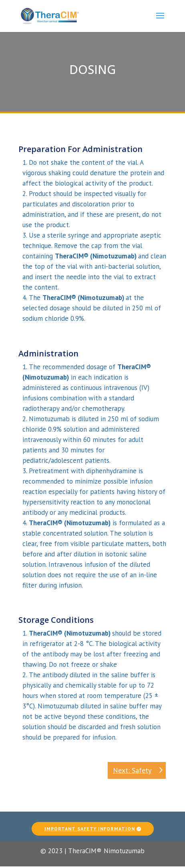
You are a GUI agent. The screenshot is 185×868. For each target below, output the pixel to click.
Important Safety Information (90, 825)
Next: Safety (132, 770)
